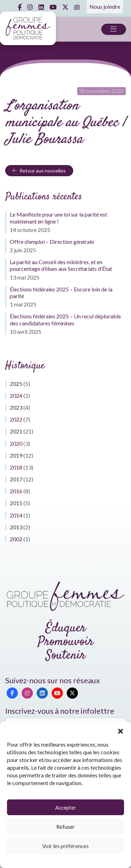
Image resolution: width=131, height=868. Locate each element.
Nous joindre (105, 6)
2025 (16, 384)
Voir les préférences (65, 846)
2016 (16, 491)
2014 (16, 515)
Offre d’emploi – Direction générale (52, 242)
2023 (16, 407)
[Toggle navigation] (114, 29)
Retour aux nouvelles (39, 171)
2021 (16, 431)
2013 (16, 527)
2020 (16, 443)
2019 (16, 455)
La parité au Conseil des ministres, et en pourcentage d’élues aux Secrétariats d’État (61, 265)
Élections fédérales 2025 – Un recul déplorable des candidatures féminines (65, 319)
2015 (16, 503)
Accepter (66, 807)
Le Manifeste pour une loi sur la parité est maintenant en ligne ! (59, 218)
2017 (16, 479)
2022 (16, 419)
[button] (121, 730)
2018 (16, 467)
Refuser (65, 827)
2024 (16, 396)
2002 (16, 539)
